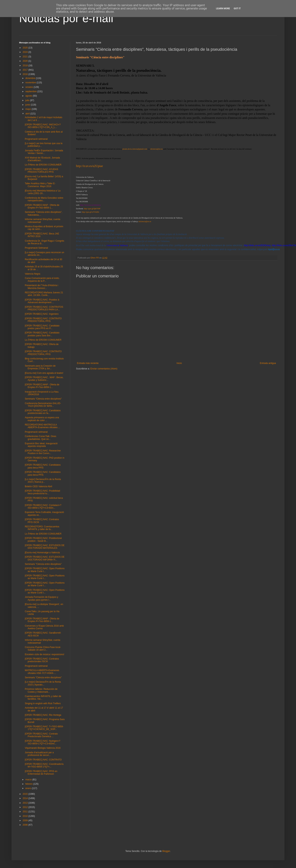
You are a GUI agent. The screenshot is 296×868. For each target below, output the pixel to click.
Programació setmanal (36, 139)
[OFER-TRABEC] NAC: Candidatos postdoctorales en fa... (43, 412)
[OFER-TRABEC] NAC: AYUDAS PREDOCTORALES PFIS (42, 171)
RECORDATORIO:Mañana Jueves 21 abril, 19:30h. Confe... (44, 294)
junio (28, 105)
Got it (237, 9)
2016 (26, 74)
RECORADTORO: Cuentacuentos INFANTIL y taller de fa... (42, 528)
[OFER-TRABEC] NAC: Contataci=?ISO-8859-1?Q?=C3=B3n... (43, 507)
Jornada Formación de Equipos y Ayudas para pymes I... (42, 598)
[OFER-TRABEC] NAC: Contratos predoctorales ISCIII (42, 660)
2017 (26, 70)
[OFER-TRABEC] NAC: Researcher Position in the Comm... (43, 452)
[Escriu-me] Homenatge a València (42, 553)
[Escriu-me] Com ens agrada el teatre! (44, 373)
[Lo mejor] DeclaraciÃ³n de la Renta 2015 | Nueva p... (43, 481)
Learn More (223, 9)
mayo (29, 109)
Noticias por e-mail (66, 18)
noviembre (31, 83)
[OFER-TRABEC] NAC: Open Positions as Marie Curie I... (45, 570)
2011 (26, 812)
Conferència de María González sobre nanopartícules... (44, 199)
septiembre (31, 91)
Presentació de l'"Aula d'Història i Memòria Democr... (42, 287)
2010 (26, 816)
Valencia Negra (32, 274)
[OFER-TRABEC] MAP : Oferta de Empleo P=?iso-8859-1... (42, 206)
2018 (26, 66)
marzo (29, 780)
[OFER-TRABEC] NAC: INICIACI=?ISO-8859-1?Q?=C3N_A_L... (43, 126)
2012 (26, 807)
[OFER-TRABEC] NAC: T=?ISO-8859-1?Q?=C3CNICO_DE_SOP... (44, 728)
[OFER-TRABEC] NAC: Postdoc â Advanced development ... (42, 301)
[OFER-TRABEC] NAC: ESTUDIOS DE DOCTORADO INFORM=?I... (45, 558)
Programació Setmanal (36, 248)
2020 (26, 61)
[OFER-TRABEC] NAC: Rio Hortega (43, 715)
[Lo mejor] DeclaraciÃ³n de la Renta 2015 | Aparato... (43, 683)
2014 (26, 798)
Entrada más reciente (88, 363)
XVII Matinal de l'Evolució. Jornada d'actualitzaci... (42, 159)
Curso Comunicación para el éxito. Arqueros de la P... (42, 279)
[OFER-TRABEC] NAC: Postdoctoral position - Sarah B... (43, 539)
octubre (29, 87)
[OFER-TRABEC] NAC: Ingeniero (42, 314)
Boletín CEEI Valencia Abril (38, 486)
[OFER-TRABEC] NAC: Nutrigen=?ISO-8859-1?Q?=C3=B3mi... (43, 742)
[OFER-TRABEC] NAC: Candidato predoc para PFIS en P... (42, 327)
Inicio (179, 363)
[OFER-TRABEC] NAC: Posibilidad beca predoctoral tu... (42, 492)
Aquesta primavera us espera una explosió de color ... (42, 419)
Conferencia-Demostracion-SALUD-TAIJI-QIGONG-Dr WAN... (43, 405)
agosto (29, 96)
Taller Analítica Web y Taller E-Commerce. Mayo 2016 (40, 185)
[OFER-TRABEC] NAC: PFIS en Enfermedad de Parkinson (41, 773)
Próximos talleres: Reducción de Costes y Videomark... (41, 690)
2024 (26, 52)
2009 (26, 820)
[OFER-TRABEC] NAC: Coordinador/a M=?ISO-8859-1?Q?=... (44, 765)
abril (28, 114)
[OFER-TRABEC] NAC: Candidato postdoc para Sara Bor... (42, 334)
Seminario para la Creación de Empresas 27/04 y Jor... (40, 367)
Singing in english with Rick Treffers (43, 703)
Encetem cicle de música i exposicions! (45, 654)
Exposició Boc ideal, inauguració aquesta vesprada (41, 445)
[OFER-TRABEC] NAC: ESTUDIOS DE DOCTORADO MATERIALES (45, 547)
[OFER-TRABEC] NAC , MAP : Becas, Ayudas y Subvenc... (44, 379)
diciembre (31, 78)
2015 (26, 794)
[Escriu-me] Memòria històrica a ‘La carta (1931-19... (43, 192)
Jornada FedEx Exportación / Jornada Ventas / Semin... (44, 152)
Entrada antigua (268, 363)
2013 (26, 803)
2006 (26, 825)
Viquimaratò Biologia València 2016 (43, 748)
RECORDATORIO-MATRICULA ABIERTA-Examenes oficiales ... (42, 426)
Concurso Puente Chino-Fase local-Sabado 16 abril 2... (43, 649)
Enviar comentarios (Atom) (104, 368)
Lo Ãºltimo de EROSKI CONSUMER (43, 165)
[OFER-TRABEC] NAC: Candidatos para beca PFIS (43, 466)
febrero (29, 784)
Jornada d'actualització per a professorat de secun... (39, 754)
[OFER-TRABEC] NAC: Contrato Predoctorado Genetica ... (41, 735)
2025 (26, 48)
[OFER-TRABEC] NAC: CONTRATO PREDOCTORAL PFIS (43, 320)
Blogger (166, 851)
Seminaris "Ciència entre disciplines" (43, 399)
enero (29, 788)
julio (28, 100)
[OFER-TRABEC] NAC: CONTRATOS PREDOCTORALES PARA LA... (44, 308)
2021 (26, 57)
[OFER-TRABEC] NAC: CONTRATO (43, 760)
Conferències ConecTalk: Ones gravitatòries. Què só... (40, 438)
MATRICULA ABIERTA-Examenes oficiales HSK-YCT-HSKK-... (42, 672)
